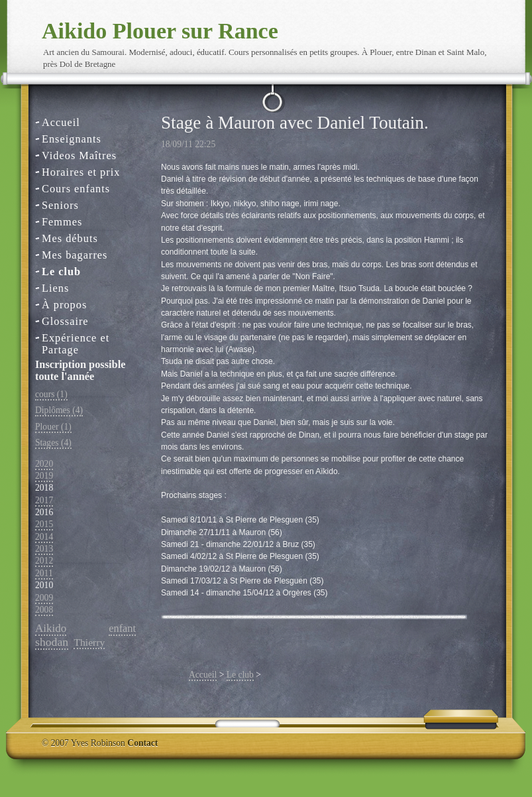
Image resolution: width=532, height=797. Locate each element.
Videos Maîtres (79, 155)
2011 (44, 573)
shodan (52, 642)
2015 (44, 524)
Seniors (60, 205)
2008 (44, 610)
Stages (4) (53, 443)
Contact (142, 743)
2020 (44, 464)
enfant (122, 628)
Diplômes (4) (59, 410)
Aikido (51, 628)
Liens (55, 288)
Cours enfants (76, 189)
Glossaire (65, 321)
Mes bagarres (75, 255)
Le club (61, 272)
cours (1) (51, 394)
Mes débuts (70, 238)
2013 (44, 549)
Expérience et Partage (76, 338)
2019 (44, 476)
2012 (44, 561)
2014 (44, 537)
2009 (44, 598)
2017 (44, 500)
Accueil (61, 122)
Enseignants (72, 139)
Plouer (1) (53, 427)
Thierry (89, 642)
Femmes (62, 222)
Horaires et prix (81, 172)
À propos (64, 305)
